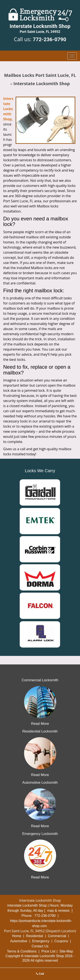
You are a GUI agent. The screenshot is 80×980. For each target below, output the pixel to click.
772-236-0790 (50, 39)
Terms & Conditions (22, 951)
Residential (34, 936)
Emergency (41, 941)
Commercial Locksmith (40, 680)
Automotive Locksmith (40, 783)
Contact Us (40, 946)
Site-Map (66, 951)
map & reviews (59, 911)
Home (17, 936)
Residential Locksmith (40, 731)
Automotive (19, 941)
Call (40, 974)
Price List (48, 951)
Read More (40, 724)
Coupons (61, 941)
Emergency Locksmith (40, 834)
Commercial (57, 936)
